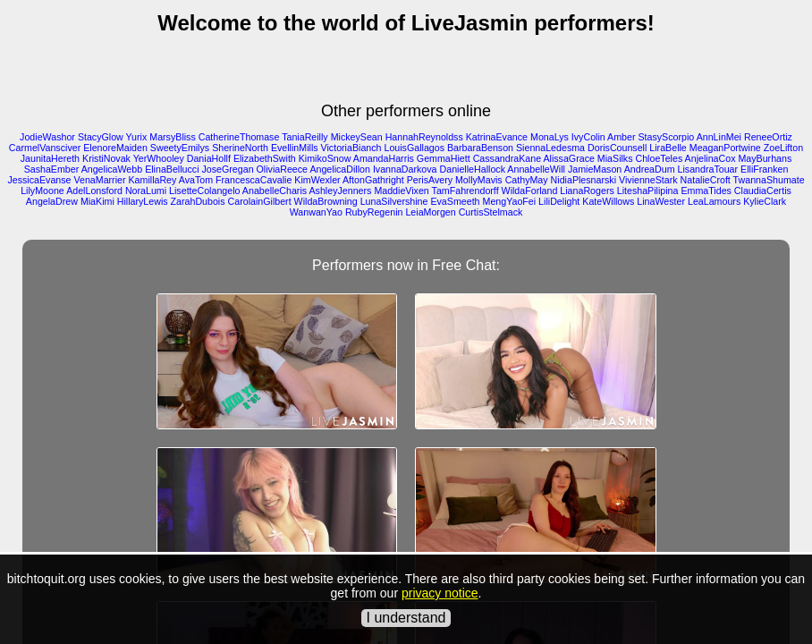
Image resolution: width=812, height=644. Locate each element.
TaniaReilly (305, 137)
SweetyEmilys (180, 148)
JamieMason (595, 169)
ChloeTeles (660, 158)
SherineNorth (240, 148)
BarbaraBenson (480, 148)
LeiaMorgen (430, 212)
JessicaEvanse (39, 180)
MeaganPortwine (725, 148)
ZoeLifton (783, 148)
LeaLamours (714, 201)
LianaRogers (587, 191)
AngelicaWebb (112, 169)
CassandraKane (507, 158)
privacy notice (440, 593)
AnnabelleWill (536, 169)
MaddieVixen (401, 191)
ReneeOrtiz (768, 137)
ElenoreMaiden (115, 148)
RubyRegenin (374, 212)
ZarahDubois (198, 201)
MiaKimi (97, 201)
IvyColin (588, 137)
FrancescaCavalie (254, 180)
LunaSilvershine (394, 201)
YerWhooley (159, 158)
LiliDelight (559, 201)
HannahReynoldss (424, 137)
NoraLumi (146, 191)
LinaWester (661, 201)
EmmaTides (706, 191)
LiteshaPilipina (648, 191)
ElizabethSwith (265, 158)
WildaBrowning (326, 201)
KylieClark (765, 201)
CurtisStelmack (491, 212)
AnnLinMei (719, 137)
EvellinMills (295, 148)
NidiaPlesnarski (584, 180)
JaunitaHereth (50, 158)
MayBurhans (765, 158)
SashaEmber (52, 169)
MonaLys (550, 137)
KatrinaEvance (497, 137)
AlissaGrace (568, 158)
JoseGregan (228, 169)
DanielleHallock (473, 169)
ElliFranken (764, 169)
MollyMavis (479, 180)
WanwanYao (316, 212)
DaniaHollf (209, 158)
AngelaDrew (52, 201)
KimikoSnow (325, 158)
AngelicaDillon (340, 169)
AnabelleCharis (275, 191)
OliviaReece (282, 169)
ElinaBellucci (172, 169)
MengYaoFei (510, 201)
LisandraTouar (708, 169)
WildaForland (530, 191)
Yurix (137, 137)
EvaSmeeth (455, 201)
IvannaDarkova (405, 169)
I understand (406, 618)
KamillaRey (152, 180)
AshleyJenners (341, 191)
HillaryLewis (143, 201)
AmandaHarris (384, 158)
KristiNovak (106, 158)
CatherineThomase (239, 137)
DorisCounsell (617, 148)
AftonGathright (373, 180)
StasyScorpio (666, 137)
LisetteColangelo (204, 191)
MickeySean (357, 137)
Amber (621, 137)
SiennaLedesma (550, 148)
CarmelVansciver (45, 148)
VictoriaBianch (351, 148)
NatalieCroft (706, 180)
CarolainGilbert (260, 201)
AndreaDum (650, 169)
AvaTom (196, 180)
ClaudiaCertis (763, 191)
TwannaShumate (769, 180)
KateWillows (608, 201)
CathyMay (527, 180)
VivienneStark (648, 180)
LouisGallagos (414, 148)
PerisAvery (430, 180)
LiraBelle (668, 148)
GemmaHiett (444, 158)
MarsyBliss (173, 137)
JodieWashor (47, 137)
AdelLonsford (94, 191)
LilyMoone (42, 191)
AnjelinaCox (710, 158)
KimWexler (317, 180)
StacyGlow (101, 137)
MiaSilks (615, 158)
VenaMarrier (99, 180)
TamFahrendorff (465, 191)
